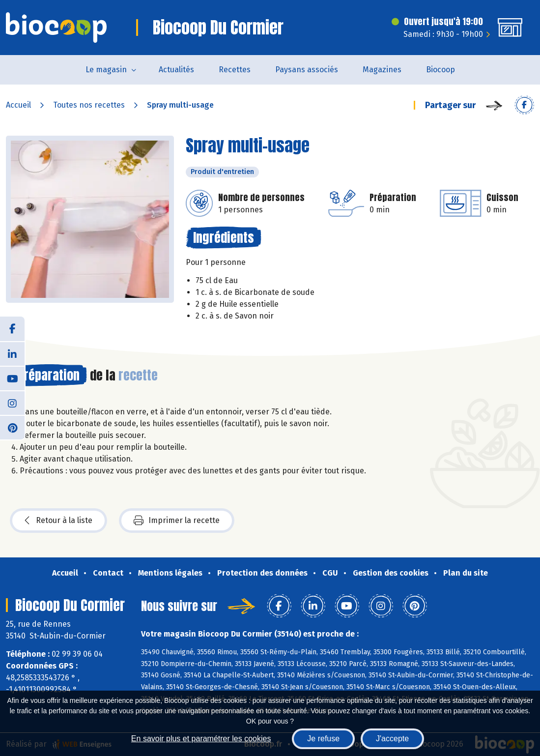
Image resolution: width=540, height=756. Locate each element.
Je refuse (323, 739)
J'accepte (392, 739)
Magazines (382, 70)
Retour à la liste (58, 521)
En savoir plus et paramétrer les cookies (201, 739)
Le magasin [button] (106, 70)
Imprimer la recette (177, 521)
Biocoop (441, 70)
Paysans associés (307, 70)
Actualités (176, 70)
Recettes (235, 70)
